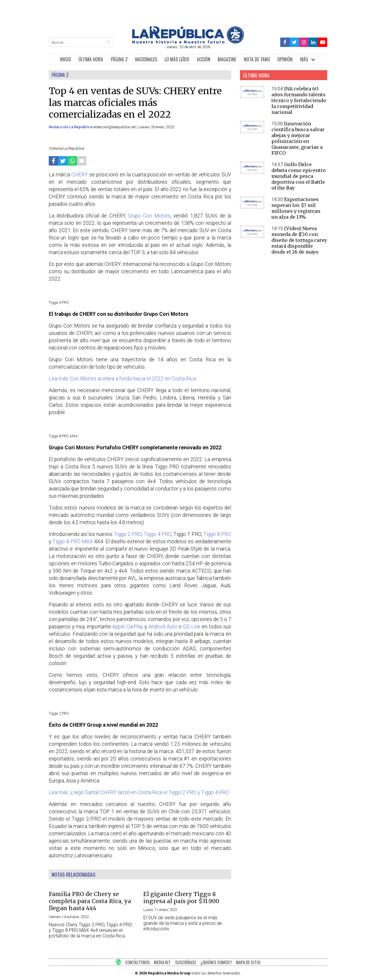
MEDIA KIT (162, 962)
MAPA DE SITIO (248, 962)
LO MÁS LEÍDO (177, 59)
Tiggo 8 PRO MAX (72, 542)
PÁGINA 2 (119, 59)
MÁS (304, 59)
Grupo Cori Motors (149, 216)
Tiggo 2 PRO (128, 534)
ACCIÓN (204, 59)
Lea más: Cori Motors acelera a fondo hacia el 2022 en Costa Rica (122, 379)
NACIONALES (146, 59)
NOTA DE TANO (257, 59)
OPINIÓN (285, 59)
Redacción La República (71, 127)
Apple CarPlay (128, 627)
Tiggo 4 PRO (157, 534)
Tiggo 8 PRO (217, 534)
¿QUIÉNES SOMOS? (216, 962)
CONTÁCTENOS (137, 962)
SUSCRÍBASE (186, 962)
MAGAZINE (227, 59)
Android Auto (163, 627)
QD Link (192, 627)
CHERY (80, 175)
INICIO (66, 59)
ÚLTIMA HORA (91, 59)
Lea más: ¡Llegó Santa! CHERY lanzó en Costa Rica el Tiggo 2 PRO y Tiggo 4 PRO (139, 792)
